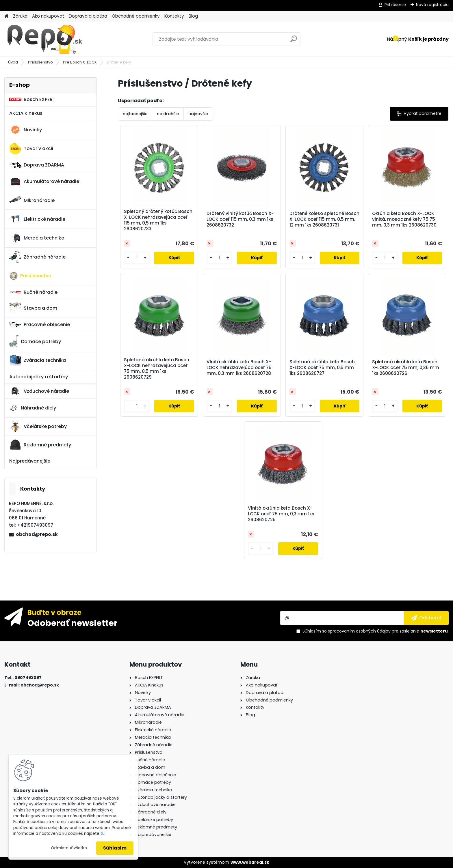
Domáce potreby (35, 341)
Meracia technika (37, 238)
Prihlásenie (395, 5)
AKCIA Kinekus (26, 113)
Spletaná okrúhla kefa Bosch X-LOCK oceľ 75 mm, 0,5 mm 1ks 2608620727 (322, 368)
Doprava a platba (88, 16)
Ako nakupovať (48, 16)
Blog (193, 16)
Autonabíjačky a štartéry (39, 377)
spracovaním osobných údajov (359, 631)
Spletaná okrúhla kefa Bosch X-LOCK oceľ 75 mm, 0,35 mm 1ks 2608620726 (406, 368)
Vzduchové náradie (39, 391)
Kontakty (174, 16)
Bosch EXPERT (32, 99)
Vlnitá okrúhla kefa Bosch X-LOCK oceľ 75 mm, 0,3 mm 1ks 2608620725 (281, 514)
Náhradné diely (33, 408)
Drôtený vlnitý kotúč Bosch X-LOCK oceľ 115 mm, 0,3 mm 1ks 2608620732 (240, 219)
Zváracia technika (38, 360)
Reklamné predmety (40, 445)
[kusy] (137, 258)
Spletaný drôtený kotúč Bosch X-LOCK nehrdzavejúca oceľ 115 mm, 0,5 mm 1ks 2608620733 (158, 220)
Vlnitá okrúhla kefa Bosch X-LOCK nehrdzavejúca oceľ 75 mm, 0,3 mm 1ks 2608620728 (239, 368)
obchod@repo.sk (37, 534)
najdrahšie (168, 114)
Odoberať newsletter (73, 623)
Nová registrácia (432, 5)
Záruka (20, 16)
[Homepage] (6, 16)
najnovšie (198, 114)
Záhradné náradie (37, 257)
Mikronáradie (32, 200)
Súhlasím (115, 848)
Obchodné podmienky (136, 16)
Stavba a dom (33, 308)
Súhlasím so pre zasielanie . (376, 631)
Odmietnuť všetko (69, 848)
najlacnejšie (135, 114)
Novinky (26, 130)
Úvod (13, 62)
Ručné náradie (33, 292)
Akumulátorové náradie (44, 182)
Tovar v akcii (31, 149)
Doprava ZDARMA (37, 165)
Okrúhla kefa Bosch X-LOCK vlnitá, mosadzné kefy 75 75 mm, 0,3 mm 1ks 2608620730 (404, 219)
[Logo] (44, 39)
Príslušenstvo (40, 62)
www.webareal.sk (250, 862)
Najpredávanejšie (30, 461)
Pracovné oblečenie (40, 325)
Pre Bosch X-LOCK (80, 62)
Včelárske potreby (38, 426)
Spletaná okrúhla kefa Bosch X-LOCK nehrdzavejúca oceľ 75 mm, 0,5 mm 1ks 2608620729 (157, 368)
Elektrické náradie (37, 219)
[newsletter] (426, 618)
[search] (294, 41)
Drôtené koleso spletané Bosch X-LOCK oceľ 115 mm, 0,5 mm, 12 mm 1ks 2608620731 (324, 219)
